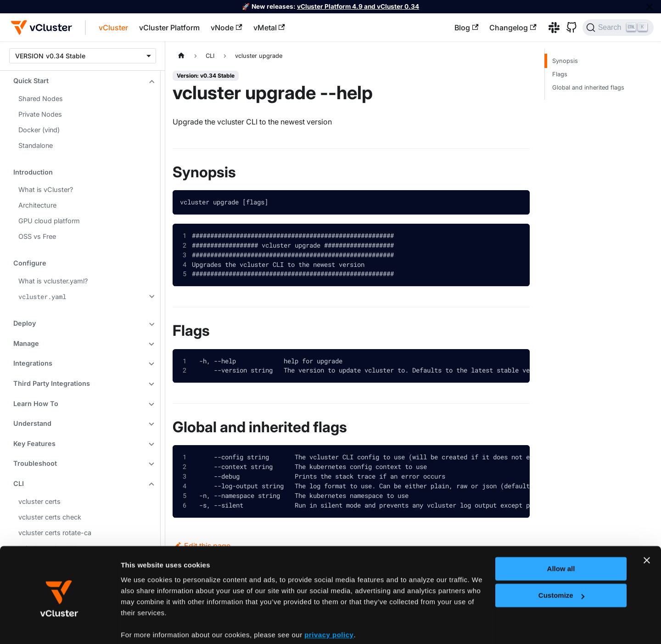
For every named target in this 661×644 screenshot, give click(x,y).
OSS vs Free (37, 236)
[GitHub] (568, 28)
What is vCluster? (46, 189)
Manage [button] (26, 343)
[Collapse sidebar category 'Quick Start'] (151, 82)
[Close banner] (647, 525)
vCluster (113, 28)
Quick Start (31, 81)
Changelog (513, 28)
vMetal (269, 28)
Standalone (36, 145)
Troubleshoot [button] (35, 463)
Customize (561, 561)
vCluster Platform (169, 28)
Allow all (561, 534)
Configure (30, 263)
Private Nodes (40, 114)
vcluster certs (39, 501)
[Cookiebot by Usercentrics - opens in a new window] (59, 626)
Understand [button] (32, 423)
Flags (560, 74)
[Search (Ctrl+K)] (618, 28)
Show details (142, 625)
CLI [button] (19, 483)
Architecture (37, 205)
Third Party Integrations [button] (52, 383)
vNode (226, 28)
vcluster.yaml (42, 297)
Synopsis (565, 61)
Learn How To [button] (36, 404)
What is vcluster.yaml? (53, 281)
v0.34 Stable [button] (66, 56)
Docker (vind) (39, 130)
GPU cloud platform (49, 221)
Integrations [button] (33, 363)
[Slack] (551, 28)
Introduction (33, 172)
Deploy (25, 323)
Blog (466, 28)
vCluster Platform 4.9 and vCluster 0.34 (358, 6)
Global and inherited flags (588, 88)
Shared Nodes (41, 99)
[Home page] (181, 56)
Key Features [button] (34, 443)
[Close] (650, 7)
